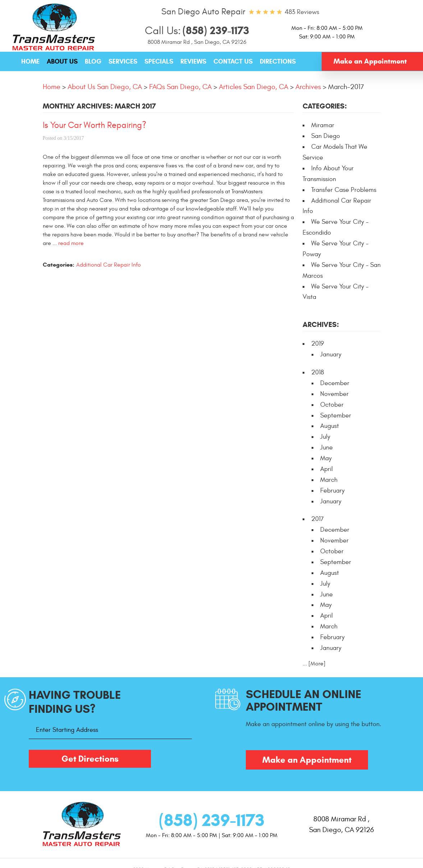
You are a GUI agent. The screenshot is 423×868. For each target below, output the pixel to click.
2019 (318, 344)
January (331, 354)
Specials (159, 61)
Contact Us (233, 61)
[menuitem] (30, 62)
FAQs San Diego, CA (180, 87)
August (330, 426)
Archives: (321, 325)
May (326, 458)
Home (30, 61)
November (334, 394)
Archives (308, 87)
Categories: (325, 106)
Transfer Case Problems (344, 190)
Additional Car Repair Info (109, 265)
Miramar (323, 125)
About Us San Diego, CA (105, 87)
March (329, 480)
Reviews (193, 61)
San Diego (326, 136)
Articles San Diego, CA (254, 87)
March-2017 (346, 87)
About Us (62, 61)
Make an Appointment (370, 61)
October (332, 405)
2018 (318, 372)
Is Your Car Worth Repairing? (95, 125)
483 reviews (302, 12)
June (327, 447)
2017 (318, 519)
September (336, 415)
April (327, 469)
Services (123, 61)
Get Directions (90, 759)
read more (71, 243)
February (332, 491)
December (335, 383)
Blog (93, 61)
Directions (278, 61)
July (325, 437)
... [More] (314, 664)
